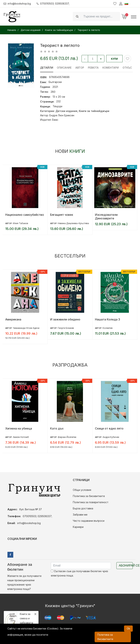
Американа (13, 319)
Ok (128, 628)
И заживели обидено (65, 319)
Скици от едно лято (109, 428)
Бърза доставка (83, 508)
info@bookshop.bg (17, 4)
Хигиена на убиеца (19, 428)
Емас (55, 120)
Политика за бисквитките (89, 496)
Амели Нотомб (21, 437)
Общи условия (82, 490)
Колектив (108, 328)
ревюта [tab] (93, 68)
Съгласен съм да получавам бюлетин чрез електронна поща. (79, 573)
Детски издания (66, 111)
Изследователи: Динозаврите (107, 216)
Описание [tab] (64, 68)
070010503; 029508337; (53, 4)
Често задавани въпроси (89, 521)
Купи (114, 59)
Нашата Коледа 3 (107, 319)
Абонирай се (126, 566)
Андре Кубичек (111, 437)
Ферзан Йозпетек (67, 437)
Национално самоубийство (25, 215)
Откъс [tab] (127, 68)
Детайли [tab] (47, 68)
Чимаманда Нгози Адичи (26, 328)
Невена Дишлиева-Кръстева (73, 223)
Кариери (78, 527)
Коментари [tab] (111, 68)
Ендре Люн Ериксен (62, 115)
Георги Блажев (66, 328)
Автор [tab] (80, 68)
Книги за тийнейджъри (94, 111)
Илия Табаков (21, 223)
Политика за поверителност (91, 502)
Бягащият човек (62, 215)
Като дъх (57, 428)
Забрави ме (80, 515)
